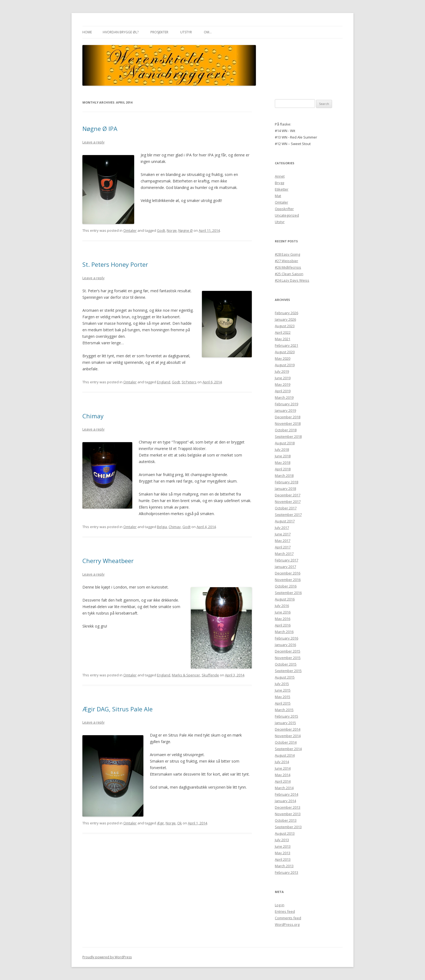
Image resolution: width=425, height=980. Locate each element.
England (164, 382)
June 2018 (283, 456)
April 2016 (283, 625)
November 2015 (288, 658)
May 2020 (283, 358)
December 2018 (288, 417)
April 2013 (283, 859)
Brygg (279, 183)
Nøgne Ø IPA (100, 128)
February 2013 (286, 872)
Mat (278, 196)
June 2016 (283, 612)
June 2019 (283, 378)
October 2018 (286, 430)
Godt (161, 230)
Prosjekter (159, 32)
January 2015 (285, 723)
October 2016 (286, 586)
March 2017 (284, 554)
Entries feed (285, 911)
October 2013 (286, 820)
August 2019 (285, 365)
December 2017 (288, 495)
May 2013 (283, 853)
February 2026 (286, 313)
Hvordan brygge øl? (121, 32)
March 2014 (284, 788)
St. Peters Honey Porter (115, 264)
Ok (180, 823)
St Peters (189, 382)
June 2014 (283, 768)
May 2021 (283, 339)
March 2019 (284, 397)
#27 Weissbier (286, 261)
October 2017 (286, 508)
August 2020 (285, 352)
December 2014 (288, 729)
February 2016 (286, 638)
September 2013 (288, 827)
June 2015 (283, 690)
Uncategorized (287, 215)
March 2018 (284, 475)
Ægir (160, 823)
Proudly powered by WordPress (107, 957)
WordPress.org (287, 924)
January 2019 (285, 410)
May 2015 (283, 697)
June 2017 (283, 534)
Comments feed (288, 918)
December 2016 (288, 573)
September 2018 (288, 436)
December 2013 (288, 807)
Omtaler (130, 230)
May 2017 (283, 541)
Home (87, 32)
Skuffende (210, 675)
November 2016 (288, 580)
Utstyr (186, 32)
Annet (280, 176)
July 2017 (282, 528)
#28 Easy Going (287, 254)
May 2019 (283, 384)
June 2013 (283, 846)
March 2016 (284, 632)
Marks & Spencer (186, 675)
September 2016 (288, 593)
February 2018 (286, 482)
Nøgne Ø (186, 230)
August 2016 (285, 599)
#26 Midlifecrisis (288, 267)
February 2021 (286, 345)
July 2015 (282, 684)
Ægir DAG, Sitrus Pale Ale (117, 709)
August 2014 (285, 755)
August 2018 (285, 443)
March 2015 (284, 710)
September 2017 (288, 515)
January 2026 (285, 319)
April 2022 (283, 332)
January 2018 (285, 489)
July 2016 (282, 606)
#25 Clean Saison (289, 274)
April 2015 (283, 703)
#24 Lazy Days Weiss (292, 280)
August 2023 (285, 326)
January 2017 (285, 567)
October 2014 (286, 742)
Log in (280, 905)
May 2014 (283, 775)
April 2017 (283, 547)
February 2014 (286, 794)
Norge (172, 230)
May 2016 (283, 619)
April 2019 (283, 391)
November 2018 (288, 423)
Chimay (93, 416)
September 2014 (288, 749)
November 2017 (288, 502)
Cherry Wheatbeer (108, 561)
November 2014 (288, 736)
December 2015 (288, 651)
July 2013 (282, 840)
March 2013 (284, 866)
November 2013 (288, 814)
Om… (208, 32)
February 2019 (286, 404)
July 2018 (282, 449)
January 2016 (285, 645)
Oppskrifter (284, 209)
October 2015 (286, 664)
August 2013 (285, 833)
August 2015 (285, 677)
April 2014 (283, 781)
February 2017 (286, 560)
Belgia (162, 527)
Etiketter (282, 189)
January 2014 (285, 801)
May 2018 (283, 462)
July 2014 (282, 762)
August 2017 (285, 521)
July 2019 (282, 371)
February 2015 (286, 716)
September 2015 (288, 671)
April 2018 (283, 469)
